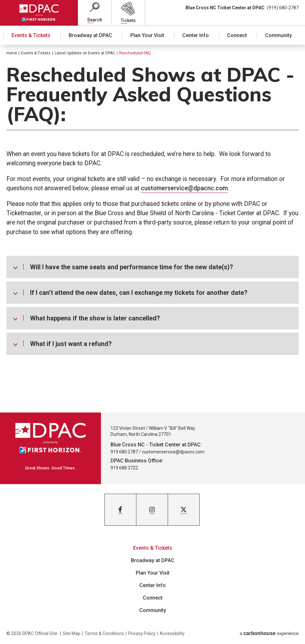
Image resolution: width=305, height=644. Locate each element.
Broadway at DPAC (90, 35)
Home (12, 53)
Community (278, 35)
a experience (269, 633)
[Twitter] (184, 510)
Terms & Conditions (104, 633)
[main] (152, 229)
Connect (237, 35)
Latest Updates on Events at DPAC (85, 53)
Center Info (196, 35)
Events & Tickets (31, 35)
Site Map (72, 633)
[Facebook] (120, 510)
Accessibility (172, 633)
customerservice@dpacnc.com (184, 188)
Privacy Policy (142, 633)
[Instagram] (152, 510)
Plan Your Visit (147, 35)
